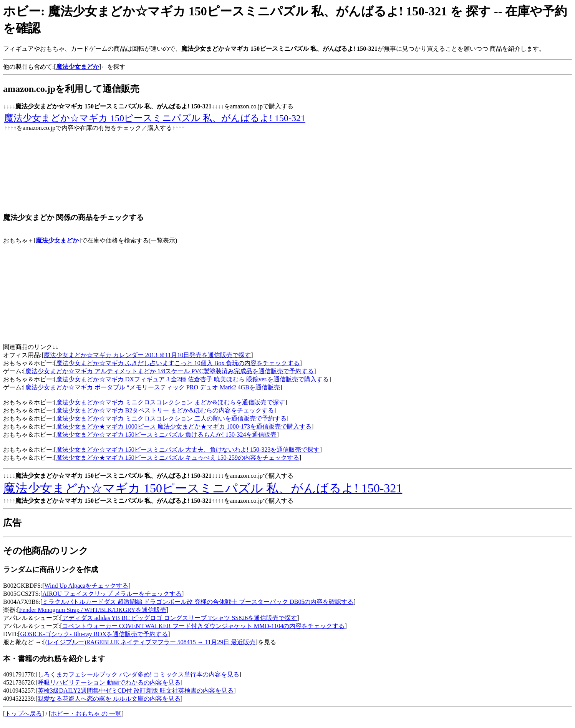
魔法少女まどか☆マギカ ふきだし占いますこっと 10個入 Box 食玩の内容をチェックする (178, 363)
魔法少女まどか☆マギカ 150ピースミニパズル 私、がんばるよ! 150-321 (155, 118)
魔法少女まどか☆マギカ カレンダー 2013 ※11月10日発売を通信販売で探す (147, 355)
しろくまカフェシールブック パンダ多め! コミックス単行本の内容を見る (138, 674)
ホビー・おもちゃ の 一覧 (86, 714)
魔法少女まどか (57, 240)
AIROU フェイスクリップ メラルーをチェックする (112, 594)
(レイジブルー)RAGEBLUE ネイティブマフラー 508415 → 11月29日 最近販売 (150, 642)
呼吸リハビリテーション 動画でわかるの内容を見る (109, 682)
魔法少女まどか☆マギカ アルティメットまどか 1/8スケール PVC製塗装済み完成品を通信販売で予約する (170, 371)
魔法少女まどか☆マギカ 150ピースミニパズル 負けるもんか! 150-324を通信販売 (167, 435)
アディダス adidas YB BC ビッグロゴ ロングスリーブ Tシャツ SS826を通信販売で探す (180, 618)
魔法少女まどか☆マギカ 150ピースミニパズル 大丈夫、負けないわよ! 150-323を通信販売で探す (188, 450)
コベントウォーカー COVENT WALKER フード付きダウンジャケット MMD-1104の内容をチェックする (204, 626)
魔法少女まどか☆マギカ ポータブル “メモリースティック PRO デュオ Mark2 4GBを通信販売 (153, 387)
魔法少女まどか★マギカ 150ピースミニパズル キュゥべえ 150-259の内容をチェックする (178, 458)
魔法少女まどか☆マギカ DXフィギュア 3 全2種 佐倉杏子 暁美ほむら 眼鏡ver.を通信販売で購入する (193, 379)
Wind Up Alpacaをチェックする (87, 586)
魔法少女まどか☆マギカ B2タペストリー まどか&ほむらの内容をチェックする (165, 410)
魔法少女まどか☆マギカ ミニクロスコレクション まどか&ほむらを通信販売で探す (171, 402)
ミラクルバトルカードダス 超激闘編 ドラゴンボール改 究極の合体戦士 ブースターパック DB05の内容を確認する (198, 602)
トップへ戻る (23, 714)
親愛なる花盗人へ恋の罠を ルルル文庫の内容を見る (109, 699)
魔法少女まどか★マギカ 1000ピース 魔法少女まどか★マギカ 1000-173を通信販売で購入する (184, 426)
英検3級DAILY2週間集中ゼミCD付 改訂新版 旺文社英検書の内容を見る (136, 691)
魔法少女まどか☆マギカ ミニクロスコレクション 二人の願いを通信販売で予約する (171, 418)
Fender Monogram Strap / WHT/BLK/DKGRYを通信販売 (93, 610)
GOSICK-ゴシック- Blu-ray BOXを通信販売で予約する (94, 634)
